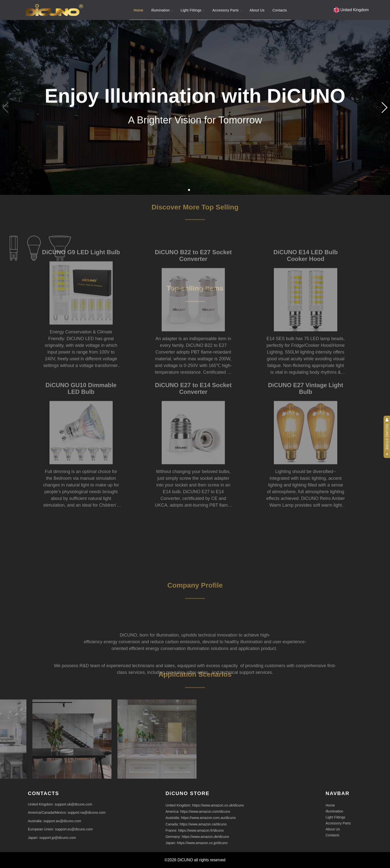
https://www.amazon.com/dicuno (205, 811)
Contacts (280, 10)
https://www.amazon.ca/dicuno (203, 824)
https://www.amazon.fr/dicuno (201, 830)
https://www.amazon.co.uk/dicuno (218, 805)
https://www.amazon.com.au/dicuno (208, 818)
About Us (257, 10)
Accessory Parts (227, 10)
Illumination (162, 10)
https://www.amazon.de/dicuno (205, 837)
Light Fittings (193, 10)
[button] (384, 108)
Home (138, 10)
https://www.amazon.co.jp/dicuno (202, 843)
